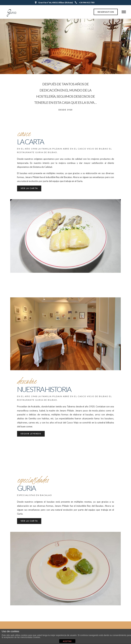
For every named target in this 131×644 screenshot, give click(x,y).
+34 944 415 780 (85, 2)
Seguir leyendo (31, 434)
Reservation (106, 12)
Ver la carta (29, 188)
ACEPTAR (67, 641)
